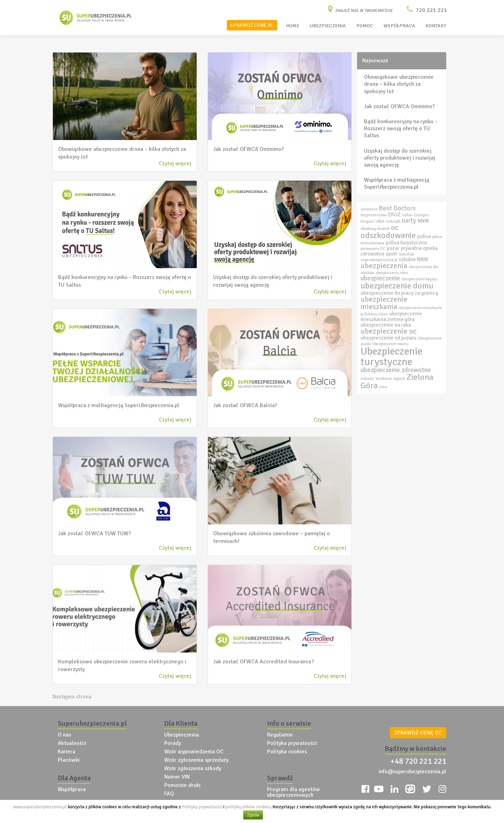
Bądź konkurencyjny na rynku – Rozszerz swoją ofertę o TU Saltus (401, 128)
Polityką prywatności (202, 807)
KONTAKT (436, 26)
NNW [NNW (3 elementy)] (423, 221)
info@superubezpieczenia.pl (412, 772)
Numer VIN (177, 777)
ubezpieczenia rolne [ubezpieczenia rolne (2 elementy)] (392, 273)
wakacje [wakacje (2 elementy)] (367, 379)
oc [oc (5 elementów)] (395, 228)
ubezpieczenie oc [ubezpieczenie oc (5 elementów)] (388, 331)
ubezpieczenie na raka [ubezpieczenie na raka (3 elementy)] (386, 325)
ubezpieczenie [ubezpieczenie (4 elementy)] (380, 278)
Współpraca (72, 789)
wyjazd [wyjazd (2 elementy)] (399, 379)
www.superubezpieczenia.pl (40, 807)
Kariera (66, 752)
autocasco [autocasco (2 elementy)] (369, 209)
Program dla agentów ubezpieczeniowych (293, 792)
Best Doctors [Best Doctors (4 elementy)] (397, 208)
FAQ (169, 794)
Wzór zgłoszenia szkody (193, 768)
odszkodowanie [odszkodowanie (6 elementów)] (388, 235)
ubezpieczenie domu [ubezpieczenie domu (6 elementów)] (397, 286)
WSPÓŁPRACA (399, 26)
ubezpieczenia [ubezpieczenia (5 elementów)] (384, 266)
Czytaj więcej (175, 163)
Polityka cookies (287, 752)
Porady (173, 743)
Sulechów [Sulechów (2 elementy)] (407, 254)
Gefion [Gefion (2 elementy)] (407, 215)
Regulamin (280, 735)
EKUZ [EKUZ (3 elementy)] (394, 215)
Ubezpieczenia (181, 735)
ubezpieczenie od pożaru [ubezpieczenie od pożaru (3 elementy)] (388, 338)
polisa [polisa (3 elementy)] (424, 236)
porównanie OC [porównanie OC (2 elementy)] (373, 249)
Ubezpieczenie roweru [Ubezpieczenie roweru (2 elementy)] (390, 344)
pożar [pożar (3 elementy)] (393, 248)
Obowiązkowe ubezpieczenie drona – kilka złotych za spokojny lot (399, 84)
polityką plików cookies (248, 807)
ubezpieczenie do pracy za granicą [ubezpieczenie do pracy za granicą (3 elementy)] (399, 293)
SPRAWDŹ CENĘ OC (252, 25)
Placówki (69, 760)
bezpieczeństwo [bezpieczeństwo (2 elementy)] (374, 215)
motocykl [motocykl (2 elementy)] (393, 221)
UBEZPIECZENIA (328, 26)
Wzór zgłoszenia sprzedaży (196, 760)
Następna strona (72, 697)
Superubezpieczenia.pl (92, 724)
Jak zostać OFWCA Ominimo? (399, 106)
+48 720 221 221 (418, 761)
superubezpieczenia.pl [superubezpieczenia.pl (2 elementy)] (379, 260)
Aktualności (72, 743)
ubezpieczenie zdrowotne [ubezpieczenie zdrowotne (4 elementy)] (396, 370)
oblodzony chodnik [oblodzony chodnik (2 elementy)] (375, 229)
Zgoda (253, 815)
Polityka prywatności (292, 743)
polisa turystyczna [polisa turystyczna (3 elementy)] (406, 243)
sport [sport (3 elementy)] (391, 254)
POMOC (365, 26)
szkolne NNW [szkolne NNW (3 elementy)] (414, 259)
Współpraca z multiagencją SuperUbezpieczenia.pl (397, 183)
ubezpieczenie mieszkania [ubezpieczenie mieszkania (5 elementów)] (384, 303)
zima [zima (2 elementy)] (383, 387)
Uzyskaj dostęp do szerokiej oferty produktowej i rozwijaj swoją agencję (400, 158)
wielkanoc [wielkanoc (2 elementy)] (384, 379)
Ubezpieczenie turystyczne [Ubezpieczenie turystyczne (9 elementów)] (391, 356)
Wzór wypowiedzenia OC (194, 752)
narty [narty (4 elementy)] (409, 221)
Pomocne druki (182, 785)
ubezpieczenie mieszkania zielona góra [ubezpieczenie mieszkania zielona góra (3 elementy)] (391, 316)
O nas (64, 735)
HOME (293, 26)
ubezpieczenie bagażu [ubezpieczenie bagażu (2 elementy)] (419, 279)
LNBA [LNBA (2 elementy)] (380, 221)
